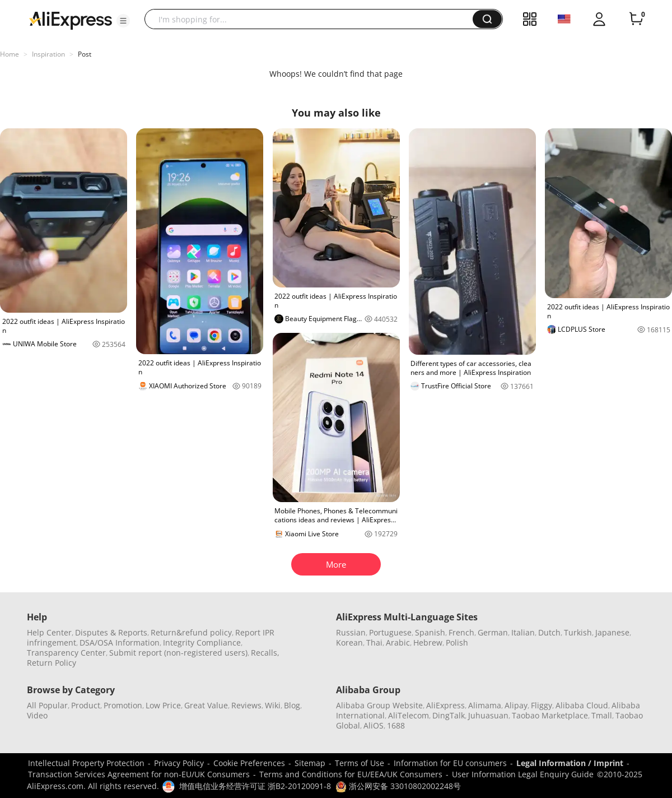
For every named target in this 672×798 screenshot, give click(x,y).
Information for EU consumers (450, 763)
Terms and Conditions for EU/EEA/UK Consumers (351, 774)
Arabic (398, 642)
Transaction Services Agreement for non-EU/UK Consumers (139, 774)
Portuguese (390, 632)
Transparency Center (66, 653)
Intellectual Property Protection (86, 763)
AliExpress (445, 705)
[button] (123, 21)
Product (86, 705)
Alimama (485, 705)
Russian (351, 632)
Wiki (273, 705)
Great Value (206, 705)
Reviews (246, 705)
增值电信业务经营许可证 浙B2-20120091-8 (255, 786)
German (493, 632)
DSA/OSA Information (120, 642)
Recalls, (265, 653)
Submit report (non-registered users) (178, 653)
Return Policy (52, 663)
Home (10, 54)
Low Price (163, 705)
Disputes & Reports (111, 632)
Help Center (49, 632)
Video (37, 715)
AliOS (374, 725)
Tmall (602, 715)
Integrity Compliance (202, 642)
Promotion (123, 705)
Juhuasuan (488, 715)
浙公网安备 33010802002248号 (398, 786)
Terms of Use (360, 763)
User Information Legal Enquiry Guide (523, 774)
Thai (374, 642)
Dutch (549, 632)
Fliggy (542, 705)
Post (85, 54)
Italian (523, 632)
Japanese (612, 632)
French (461, 632)
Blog (292, 705)
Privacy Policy (179, 763)
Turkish (578, 632)
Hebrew (428, 642)
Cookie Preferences (249, 763)
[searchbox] (313, 19)
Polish (457, 642)
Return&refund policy (191, 632)
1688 (396, 725)
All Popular (47, 705)
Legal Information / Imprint (570, 763)
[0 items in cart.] (636, 19)
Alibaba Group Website (379, 705)
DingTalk (449, 715)
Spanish (430, 632)
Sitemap (310, 763)
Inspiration (48, 54)
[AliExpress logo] (71, 20)
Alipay (516, 705)
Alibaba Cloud (582, 705)
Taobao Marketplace (550, 715)
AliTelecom (409, 715)
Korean (349, 642)
